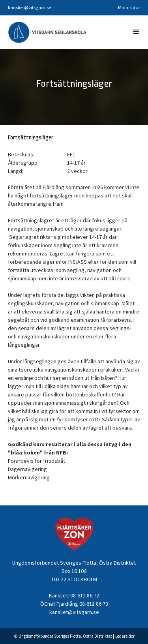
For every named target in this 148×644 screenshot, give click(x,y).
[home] (47, 32)
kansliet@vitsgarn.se (29, 7)
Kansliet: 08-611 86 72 (74, 595)
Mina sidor (129, 7)
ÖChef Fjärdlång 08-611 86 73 (74, 604)
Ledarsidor (125, 636)
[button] (136, 32)
